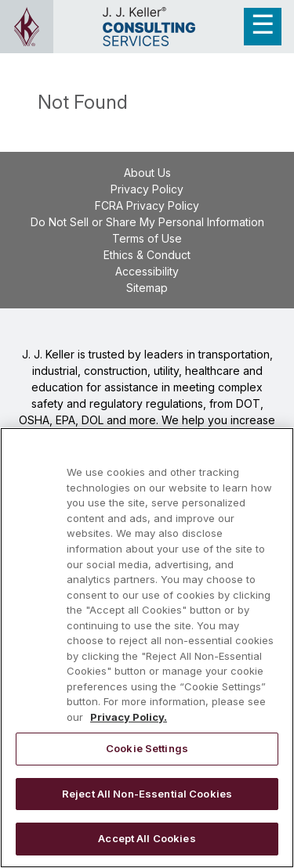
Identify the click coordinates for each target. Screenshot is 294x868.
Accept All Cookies (147, 838)
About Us (147, 173)
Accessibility (147, 271)
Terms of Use (147, 238)
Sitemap (147, 288)
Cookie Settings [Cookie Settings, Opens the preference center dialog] (147, 748)
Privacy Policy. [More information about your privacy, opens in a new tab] (129, 717)
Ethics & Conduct (147, 255)
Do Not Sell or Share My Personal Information (147, 222)
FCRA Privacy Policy (147, 205)
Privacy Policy (147, 189)
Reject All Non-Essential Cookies (147, 794)
